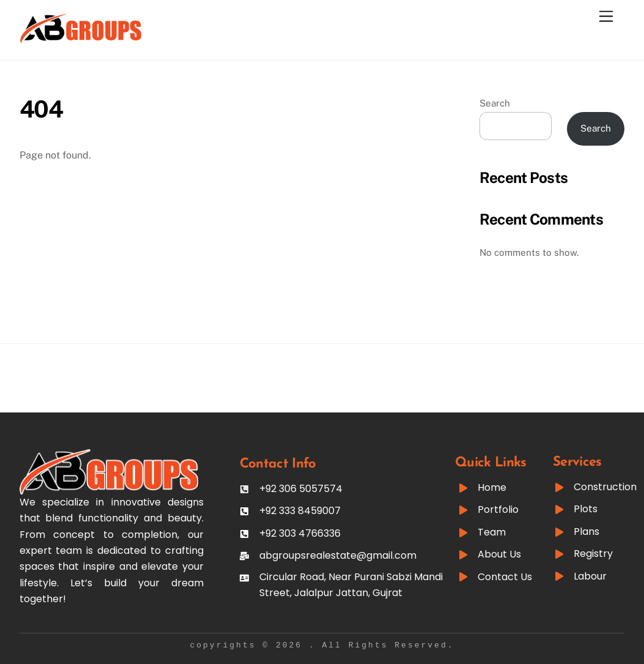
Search (495, 103)
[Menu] (606, 17)
